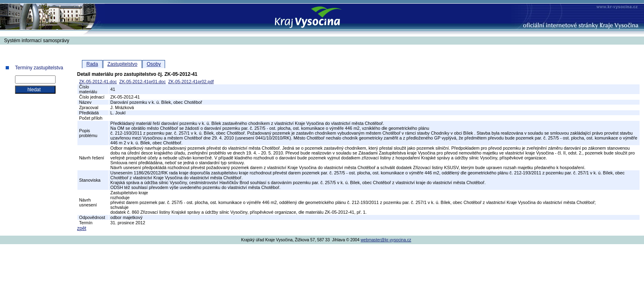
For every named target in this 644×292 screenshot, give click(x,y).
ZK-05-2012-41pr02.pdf (191, 82)
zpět (82, 228)
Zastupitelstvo (122, 64)
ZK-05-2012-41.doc (98, 82)
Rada (92, 64)
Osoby (154, 64)
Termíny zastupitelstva (39, 68)
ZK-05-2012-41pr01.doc (143, 82)
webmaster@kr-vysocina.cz (386, 240)
